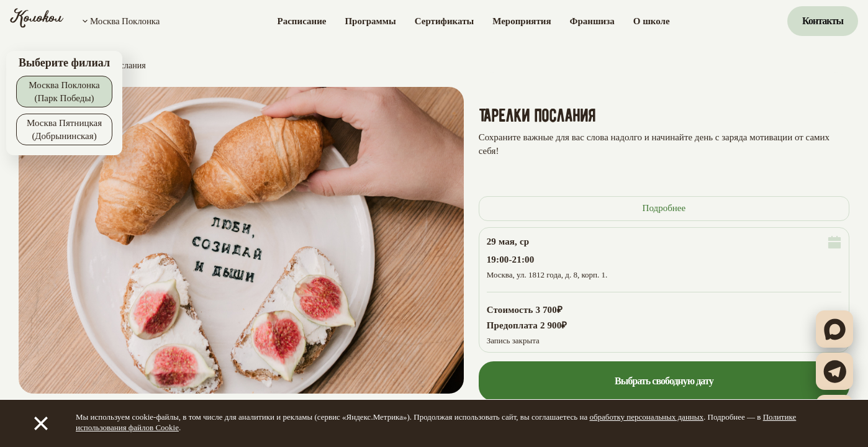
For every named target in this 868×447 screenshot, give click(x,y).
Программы (370, 21)
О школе (652, 21)
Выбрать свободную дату (664, 381)
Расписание (302, 21)
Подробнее (664, 208)
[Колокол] (37, 21)
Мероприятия (522, 21)
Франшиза (592, 21)
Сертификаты (444, 21)
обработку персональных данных (646, 417)
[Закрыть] (41, 423)
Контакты (823, 21)
